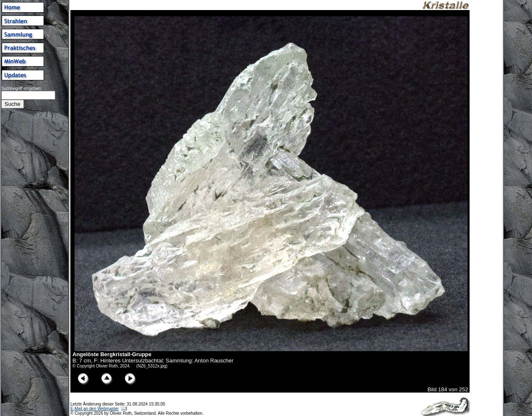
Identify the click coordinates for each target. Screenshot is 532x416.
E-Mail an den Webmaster (94, 409)
